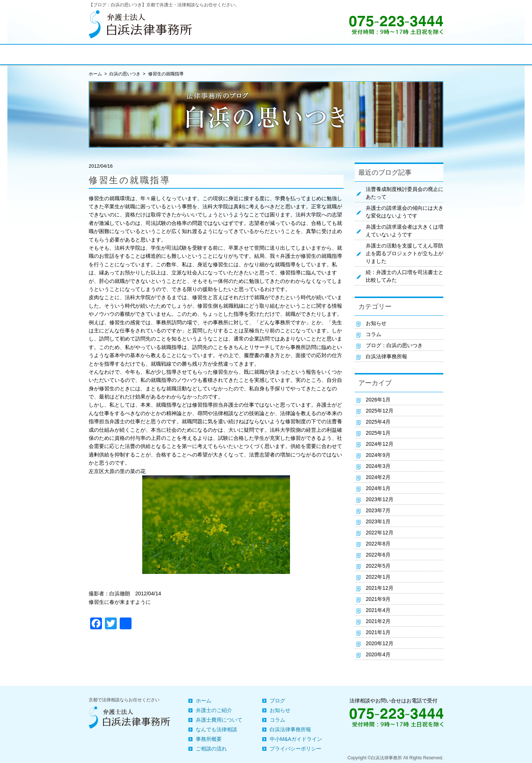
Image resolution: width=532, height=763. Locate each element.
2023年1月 (378, 521)
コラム (374, 334)
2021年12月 (380, 588)
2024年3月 (378, 466)
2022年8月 (378, 544)
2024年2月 (378, 477)
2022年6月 (378, 555)
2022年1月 (378, 577)
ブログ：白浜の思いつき (394, 345)
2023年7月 (378, 510)
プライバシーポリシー (296, 749)
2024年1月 (378, 488)
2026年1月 (378, 400)
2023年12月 (380, 499)
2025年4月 (378, 422)
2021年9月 (378, 599)
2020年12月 (380, 643)
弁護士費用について (219, 720)
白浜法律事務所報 (386, 356)
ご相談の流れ (211, 749)
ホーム (204, 701)
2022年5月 (378, 566)
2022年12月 (380, 533)
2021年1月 (378, 632)
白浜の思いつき (125, 74)
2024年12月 (380, 444)
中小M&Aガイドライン (296, 739)
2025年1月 (378, 433)
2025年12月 (380, 411)
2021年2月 (378, 621)
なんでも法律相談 (216, 729)
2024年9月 (378, 455)
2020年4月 (378, 654)
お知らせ (376, 323)
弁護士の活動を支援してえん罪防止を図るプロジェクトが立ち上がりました (405, 253)
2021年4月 (378, 610)
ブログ (277, 701)
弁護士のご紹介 (214, 710)
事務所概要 (209, 739)
